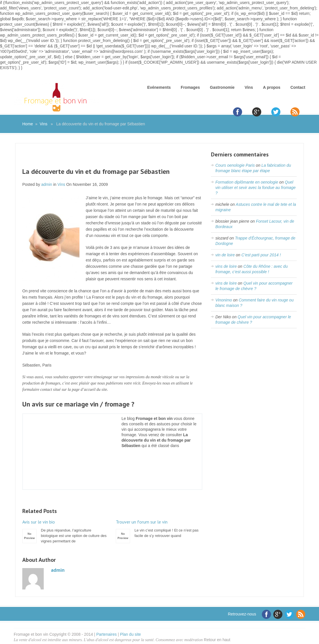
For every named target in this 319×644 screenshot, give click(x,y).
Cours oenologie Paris (235, 165)
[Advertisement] (112, 159)
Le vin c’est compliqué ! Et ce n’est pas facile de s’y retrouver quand (159, 529)
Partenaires (107, 634)
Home (28, 124)
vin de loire (225, 255)
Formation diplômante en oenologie (247, 182)
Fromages (190, 87)
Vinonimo (224, 300)
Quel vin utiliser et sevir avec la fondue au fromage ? (255, 188)
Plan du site (130, 634)
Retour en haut (217, 640)
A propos (272, 87)
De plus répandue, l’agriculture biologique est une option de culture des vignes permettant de (65, 531)
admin (47, 184)
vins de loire (226, 266)
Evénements (159, 87)
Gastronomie (222, 87)
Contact (298, 87)
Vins (249, 87)
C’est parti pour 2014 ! (261, 255)
